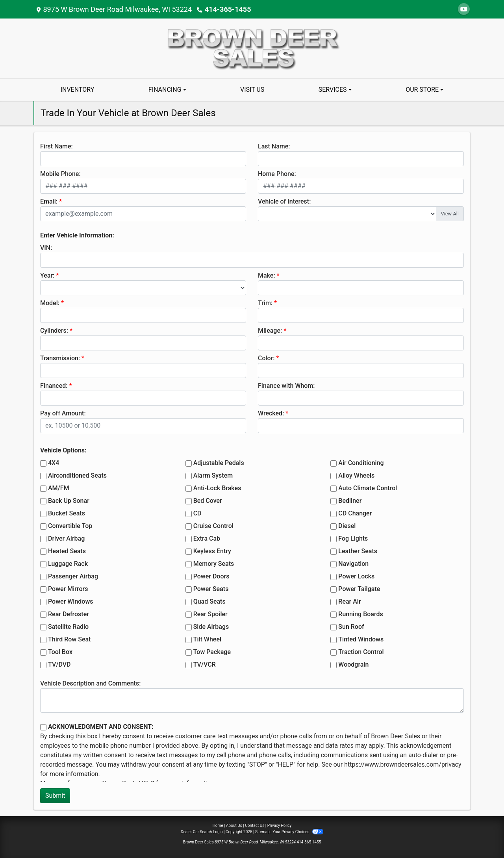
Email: (49, 201)
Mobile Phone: (60, 174)
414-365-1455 (228, 9)
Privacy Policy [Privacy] (280, 826)
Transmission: (60, 358)
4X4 (54, 463)
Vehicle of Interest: (284, 201)
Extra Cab (207, 538)
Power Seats (211, 589)
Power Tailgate (359, 589)
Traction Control (361, 652)
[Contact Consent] (43, 727)
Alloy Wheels (356, 475)
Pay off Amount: (63, 413)
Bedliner (350, 501)
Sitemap (262, 832)
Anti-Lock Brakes (217, 488)
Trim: (265, 303)
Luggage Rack (68, 564)
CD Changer (355, 513)
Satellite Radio (68, 627)
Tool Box (60, 652)
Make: (267, 275)
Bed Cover (208, 501)
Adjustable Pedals (219, 463)
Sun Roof (351, 627)
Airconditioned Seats (77, 475)
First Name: (57, 146)
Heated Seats (67, 551)
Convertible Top (70, 526)
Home (218, 826)
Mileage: (270, 331)
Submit (55, 796)
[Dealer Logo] (252, 48)
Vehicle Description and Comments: (90, 683)
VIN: (46, 248)
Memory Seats (214, 564)
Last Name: (274, 146)
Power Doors (211, 576)
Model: (50, 303)
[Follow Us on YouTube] (464, 9)
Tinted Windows (361, 639)
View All (450, 214)
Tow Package (212, 652)
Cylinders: (54, 331)
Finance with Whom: (286, 386)
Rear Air (349, 601)
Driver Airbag (66, 538)
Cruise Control (213, 526)
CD (197, 513)
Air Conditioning (361, 463)
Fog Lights (353, 538)
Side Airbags (211, 627)
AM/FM (59, 488)
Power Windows (71, 601)
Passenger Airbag (73, 576)
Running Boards (360, 614)
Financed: (54, 386)
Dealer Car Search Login (202, 832)
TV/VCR (205, 664)
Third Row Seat (69, 639)
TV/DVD (59, 664)
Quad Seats (209, 601)
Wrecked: (271, 413)
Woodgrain (353, 664)
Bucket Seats (67, 513)
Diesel (347, 526)
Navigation (353, 564)
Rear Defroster (69, 614)
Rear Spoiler (210, 614)
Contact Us (255, 826)
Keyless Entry (212, 551)
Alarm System (213, 475)
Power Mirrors (68, 589)
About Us (234, 826)
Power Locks (356, 576)
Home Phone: (277, 174)
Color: (266, 358)
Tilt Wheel (207, 639)
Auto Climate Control (368, 488)
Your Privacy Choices (298, 832)
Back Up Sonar (69, 501)
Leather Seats (358, 551)
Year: (47, 275)
